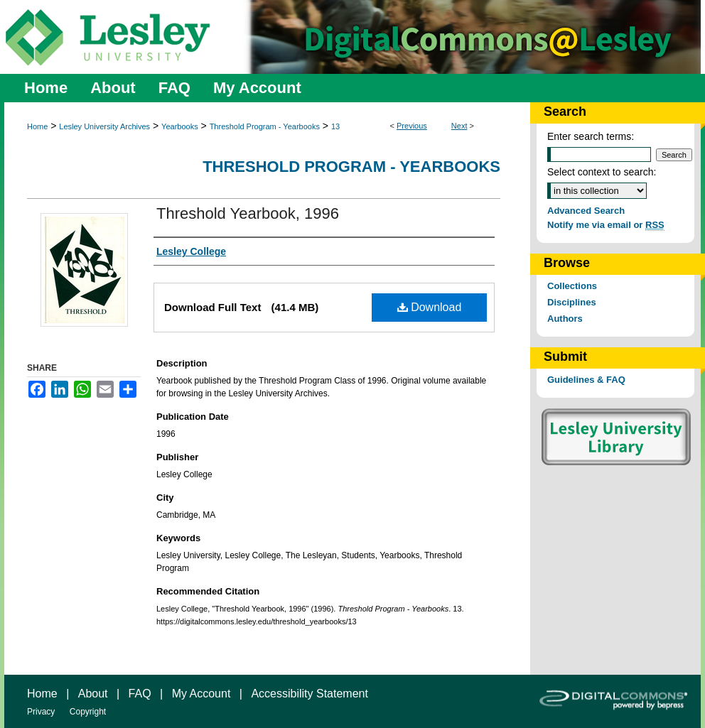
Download (430, 307)
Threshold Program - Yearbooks (265, 126)
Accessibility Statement (310, 694)
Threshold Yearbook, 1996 (248, 213)
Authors (565, 319)
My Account (201, 694)
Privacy (41, 712)
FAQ (140, 694)
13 (335, 126)
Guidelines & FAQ (586, 380)
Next (459, 126)
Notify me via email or (606, 225)
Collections (572, 286)
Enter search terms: (591, 136)
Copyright (88, 712)
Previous (412, 126)
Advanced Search (586, 211)
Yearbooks (180, 126)
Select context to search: (602, 172)
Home (37, 126)
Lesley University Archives (104, 126)
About (93, 694)
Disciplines (572, 302)
